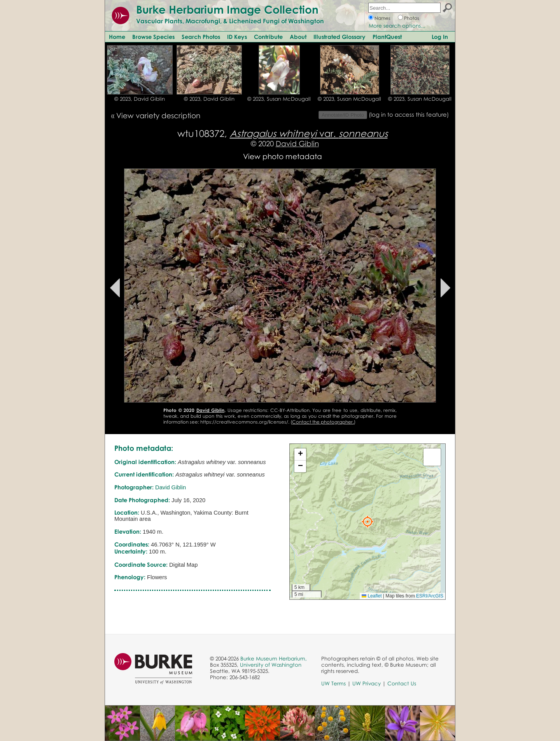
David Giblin (297, 143)
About (298, 37)
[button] (367, 522)
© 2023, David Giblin (140, 99)
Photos (412, 18)
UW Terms (333, 683)
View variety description (158, 115)
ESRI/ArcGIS (430, 596)
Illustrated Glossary (339, 37)
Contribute (268, 37)
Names (382, 18)
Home (117, 37)
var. (309, 133)
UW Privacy (367, 683)
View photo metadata (283, 156)
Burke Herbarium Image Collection (227, 9)
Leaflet (372, 596)
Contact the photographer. (323, 422)
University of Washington (271, 665)
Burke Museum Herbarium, (274, 659)
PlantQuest (387, 37)
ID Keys (237, 37)
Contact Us (402, 683)
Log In (440, 37)
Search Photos (201, 37)
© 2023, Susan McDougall (279, 99)
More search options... (397, 26)
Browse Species (153, 37)
